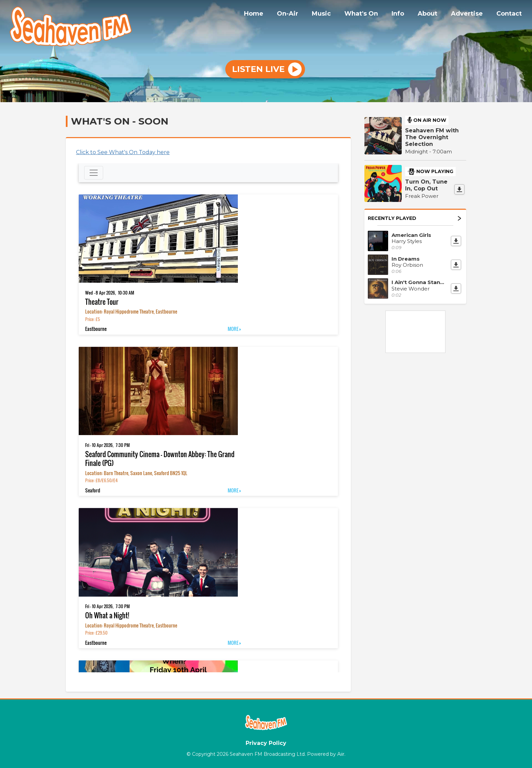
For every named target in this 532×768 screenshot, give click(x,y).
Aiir (341, 754)
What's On (373, 15)
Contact (510, 15)
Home (274, 15)
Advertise (471, 15)
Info (407, 15)
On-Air (305, 15)
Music (336, 15)
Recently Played (414, 218)
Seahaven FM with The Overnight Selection (432, 137)
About (434, 15)
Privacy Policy (266, 743)
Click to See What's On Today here (123, 152)
